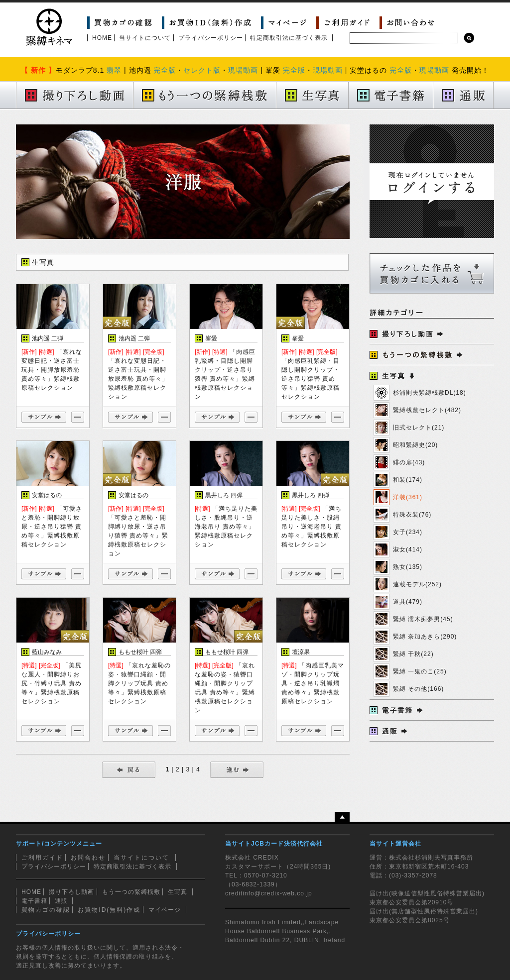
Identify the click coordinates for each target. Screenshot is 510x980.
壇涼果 (301, 652)
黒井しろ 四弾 (224, 495)
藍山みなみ (47, 652)
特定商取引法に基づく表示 (289, 38)
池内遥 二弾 (48, 338)
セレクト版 (202, 70)
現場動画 (243, 70)
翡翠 (114, 70)
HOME (102, 38)
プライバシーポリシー (211, 38)
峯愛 (211, 338)
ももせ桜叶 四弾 (140, 652)
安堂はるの (47, 495)
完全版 (165, 70)
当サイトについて (145, 38)
